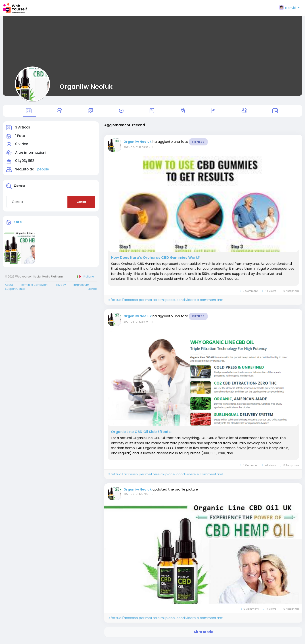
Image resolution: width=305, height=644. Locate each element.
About (9, 287)
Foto (18, 224)
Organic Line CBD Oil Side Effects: (141, 435)
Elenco (92, 291)
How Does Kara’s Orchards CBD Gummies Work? (155, 260)
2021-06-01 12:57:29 (136, 496)
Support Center (15, 291)
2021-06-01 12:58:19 (136, 324)
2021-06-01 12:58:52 (136, 150)
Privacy (61, 287)
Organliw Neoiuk (86, 87)
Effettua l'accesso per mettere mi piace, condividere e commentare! (165, 302)
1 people (42, 172)
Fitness (198, 144)
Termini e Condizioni (34, 287)
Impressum (81, 287)
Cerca (81, 204)
